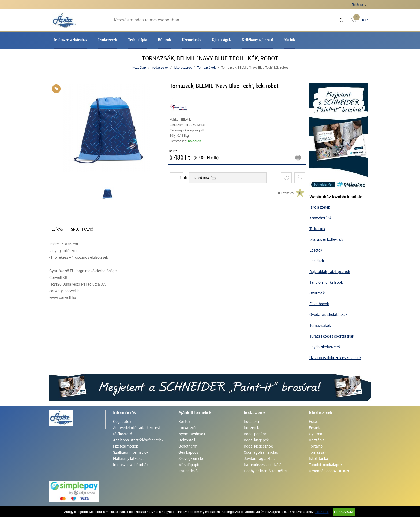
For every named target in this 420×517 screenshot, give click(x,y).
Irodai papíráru (256, 434)
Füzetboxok (319, 304)
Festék (314, 428)
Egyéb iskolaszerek (325, 347)
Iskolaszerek (183, 67)
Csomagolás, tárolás (261, 452)
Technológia (137, 40)
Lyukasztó (187, 428)
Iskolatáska (318, 458)
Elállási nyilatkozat (128, 458)
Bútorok (164, 40)
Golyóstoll (187, 440)
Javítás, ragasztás (259, 458)
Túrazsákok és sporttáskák (332, 336)
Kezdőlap (139, 67)
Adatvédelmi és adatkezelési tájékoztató (136, 431)
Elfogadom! (344, 512)
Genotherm (188, 446)
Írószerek (251, 428)
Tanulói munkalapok (326, 282)
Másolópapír (189, 465)
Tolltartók (317, 229)
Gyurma (316, 434)
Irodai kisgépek (256, 440)
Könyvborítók (320, 218)
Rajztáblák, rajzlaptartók (330, 272)
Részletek (322, 512)
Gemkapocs (188, 452)
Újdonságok (221, 40)
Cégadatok (122, 421)
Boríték (184, 421)
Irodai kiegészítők (258, 446)
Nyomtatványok (192, 434)
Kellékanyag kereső (257, 40)
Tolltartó (316, 446)
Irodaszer (252, 421)
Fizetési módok (125, 446)
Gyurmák (317, 293)
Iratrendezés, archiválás (264, 465)
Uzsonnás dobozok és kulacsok (335, 358)
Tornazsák (318, 452)
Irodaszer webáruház (71, 40)
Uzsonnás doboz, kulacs (329, 471)
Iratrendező (188, 471)
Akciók (289, 40)
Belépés (357, 5)
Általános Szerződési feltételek (138, 440)
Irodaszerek (108, 40)
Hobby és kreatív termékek (266, 471)
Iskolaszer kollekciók (326, 239)
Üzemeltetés (192, 40)
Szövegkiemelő (191, 458)
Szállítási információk (131, 452)
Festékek (317, 261)
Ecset (313, 421)
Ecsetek (316, 250)
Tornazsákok (206, 67)
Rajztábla (317, 440)
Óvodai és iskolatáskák (328, 314)
